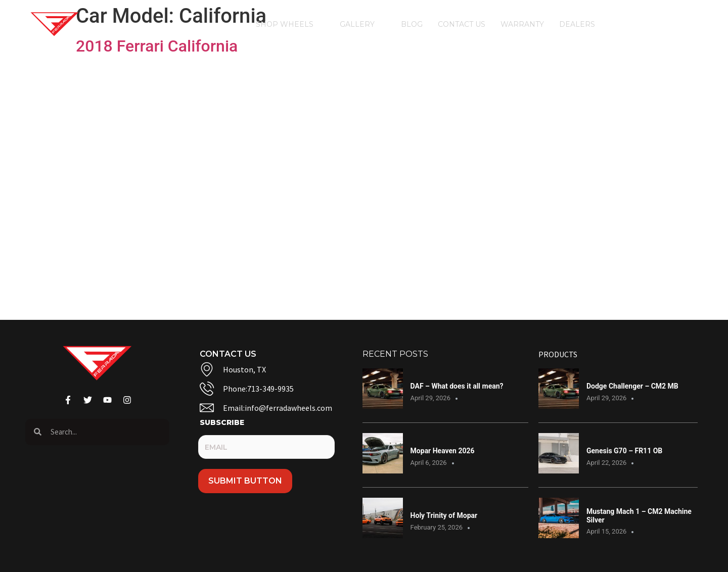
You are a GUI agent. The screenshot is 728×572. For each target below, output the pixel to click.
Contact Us (462, 24)
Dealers (583, 24)
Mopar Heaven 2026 (443, 451)
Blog (412, 24)
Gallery (363, 24)
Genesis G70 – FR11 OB (624, 451)
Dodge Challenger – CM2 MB (632, 386)
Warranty (522, 24)
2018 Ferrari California (157, 46)
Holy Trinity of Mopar (444, 515)
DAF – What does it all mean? (457, 386)
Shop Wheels (290, 24)
